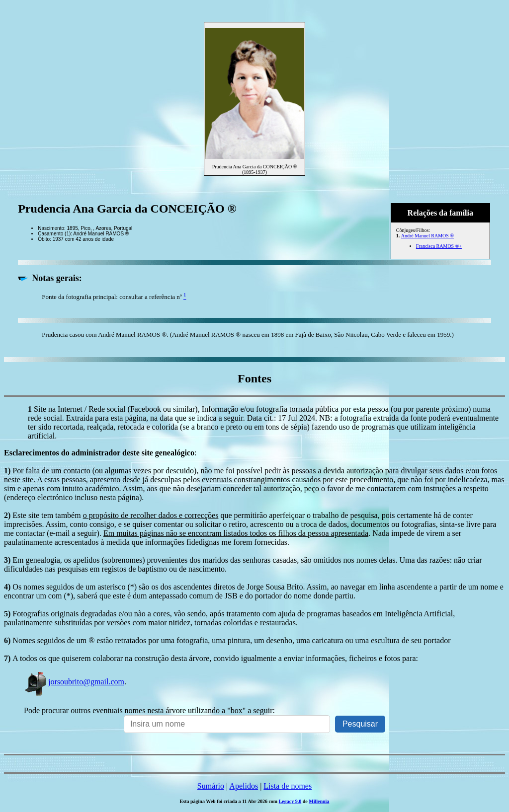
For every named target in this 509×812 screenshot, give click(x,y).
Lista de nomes (288, 786)
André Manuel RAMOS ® (427, 236)
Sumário (211, 786)
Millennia (319, 801)
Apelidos (244, 786)
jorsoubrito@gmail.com (74, 682)
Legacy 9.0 (290, 801)
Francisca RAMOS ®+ (439, 246)
